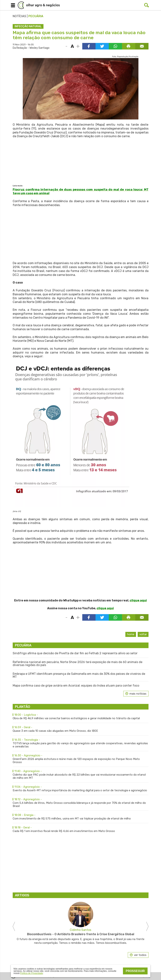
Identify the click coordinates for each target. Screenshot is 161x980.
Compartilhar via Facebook (89, 46)
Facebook (139, 5)
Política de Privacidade (32, 973)
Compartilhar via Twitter (102, 46)
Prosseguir (135, 971)
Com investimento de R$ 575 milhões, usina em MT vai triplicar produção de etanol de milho (81, 817)
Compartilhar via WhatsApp (115, 46)
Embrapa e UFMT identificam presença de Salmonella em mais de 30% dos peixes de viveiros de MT (79, 675)
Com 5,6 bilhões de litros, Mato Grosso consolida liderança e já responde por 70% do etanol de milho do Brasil (81, 803)
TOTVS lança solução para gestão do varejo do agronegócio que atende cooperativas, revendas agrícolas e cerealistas (81, 743)
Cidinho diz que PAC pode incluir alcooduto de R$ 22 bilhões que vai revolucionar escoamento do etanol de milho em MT (81, 775)
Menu (12, 4)
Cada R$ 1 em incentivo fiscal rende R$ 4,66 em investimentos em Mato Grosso (81, 829)
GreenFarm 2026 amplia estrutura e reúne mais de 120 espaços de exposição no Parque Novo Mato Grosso (81, 759)
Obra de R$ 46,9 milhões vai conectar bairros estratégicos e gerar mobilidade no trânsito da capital (81, 717)
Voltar (143, 634)
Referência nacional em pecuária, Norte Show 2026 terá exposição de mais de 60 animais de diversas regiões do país (78, 664)
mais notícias (138, 694)
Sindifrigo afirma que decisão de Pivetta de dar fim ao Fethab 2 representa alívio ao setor (75, 653)
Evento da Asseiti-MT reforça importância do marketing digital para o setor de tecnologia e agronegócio (81, 789)
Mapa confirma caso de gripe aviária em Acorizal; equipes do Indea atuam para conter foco (76, 686)
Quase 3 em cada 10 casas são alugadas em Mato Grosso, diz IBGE (81, 729)
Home (131, 634)
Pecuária (36, 16)
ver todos (140, 955)
